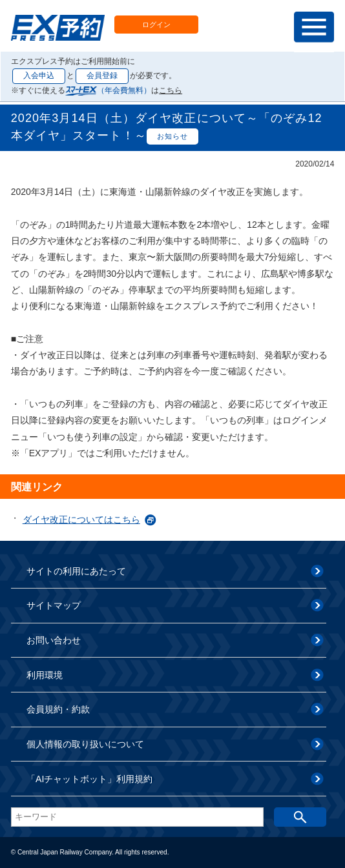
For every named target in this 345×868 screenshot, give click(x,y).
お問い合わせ (54, 640)
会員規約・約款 (58, 709)
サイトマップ (54, 605)
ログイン (156, 25)
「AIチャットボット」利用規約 (89, 779)
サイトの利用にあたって (76, 571)
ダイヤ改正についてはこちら (81, 520)
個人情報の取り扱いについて (85, 744)
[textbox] (137, 817)
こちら (171, 90)
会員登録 (102, 76)
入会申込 (39, 76)
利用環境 (45, 675)
